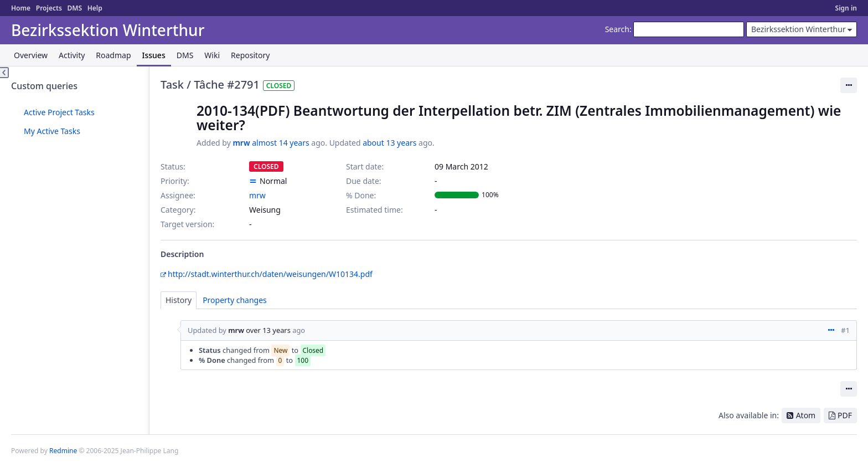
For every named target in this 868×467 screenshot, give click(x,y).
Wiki (212, 55)
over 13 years (268, 330)
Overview (31, 55)
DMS (74, 8)
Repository (250, 55)
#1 (845, 330)
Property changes (235, 300)
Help (95, 8)
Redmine (63, 451)
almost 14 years (280, 143)
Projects (49, 8)
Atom (806, 415)
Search (617, 29)
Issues (154, 55)
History (179, 300)
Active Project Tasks (59, 112)
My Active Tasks (52, 131)
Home (21, 8)
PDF (845, 415)
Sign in (846, 8)
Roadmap (113, 55)
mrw (241, 143)
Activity (72, 55)
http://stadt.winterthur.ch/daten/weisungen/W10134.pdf (270, 274)
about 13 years (389, 143)
